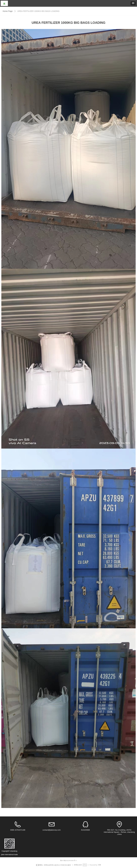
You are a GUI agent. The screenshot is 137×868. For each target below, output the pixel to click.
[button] (133, 3)
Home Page (8, 11)
